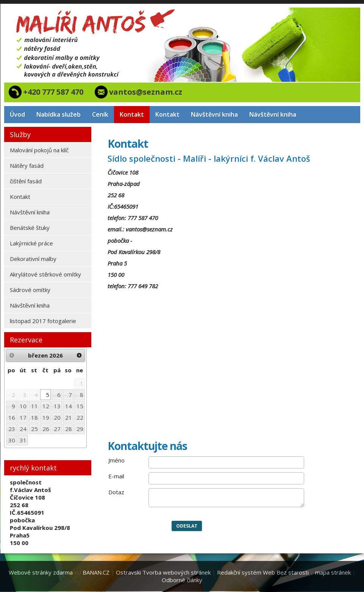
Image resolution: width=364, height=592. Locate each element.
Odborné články (182, 580)
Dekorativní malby (33, 259)
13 (57, 406)
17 (23, 417)
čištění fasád (26, 181)
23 (12, 429)
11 (34, 406)
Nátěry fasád (27, 166)
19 (46, 417)
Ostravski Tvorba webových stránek (163, 572)
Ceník (100, 114)
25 (34, 429)
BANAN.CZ (96, 572)
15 (80, 406)
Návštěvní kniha (214, 114)
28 (69, 429)
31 (23, 440)
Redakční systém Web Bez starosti (263, 572)
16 (12, 417)
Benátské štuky (30, 228)
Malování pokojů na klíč (39, 150)
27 (57, 429)
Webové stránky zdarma (41, 572)
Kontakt (132, 114)
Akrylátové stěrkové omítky (45, 274)
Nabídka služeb (59, 114)
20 (57, 417)
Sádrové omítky (30, 290)
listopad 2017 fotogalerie (43, 321)
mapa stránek (333, 572)
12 (46, 406)
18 (34, 417)
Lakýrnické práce (31, 243)
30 (12, 440)
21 (69, 417)
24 (23, 429)
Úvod (17, 114)
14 (69, 406)
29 (80, 429)
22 (80, 417)
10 (23, 406)
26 (46, 429)
